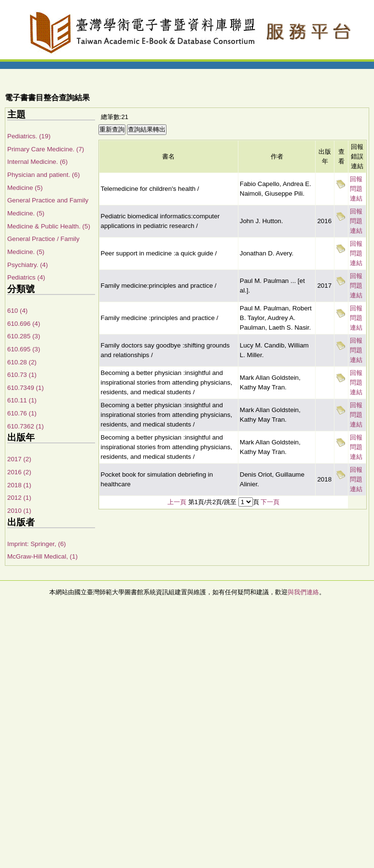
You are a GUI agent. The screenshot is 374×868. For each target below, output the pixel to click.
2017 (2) (19, 459)
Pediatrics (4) (26, 277)
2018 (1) (19, 485)
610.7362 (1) (26, 426)
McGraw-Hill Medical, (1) (42, 556)
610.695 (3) (24, 349)
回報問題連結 (356, 189)
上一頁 (177, 502)
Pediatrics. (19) (29, 136)
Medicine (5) (25, 188)
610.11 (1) (22, 400)
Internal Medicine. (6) (37, 162)
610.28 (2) (22, 362)
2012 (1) (19, 498)
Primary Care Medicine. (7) (46, 149)
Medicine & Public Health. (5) (49, 226)
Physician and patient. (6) (43, 175)
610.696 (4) (24, 324)
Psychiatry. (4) (28, 265)
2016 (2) (19, 472)
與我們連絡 (303, 592)
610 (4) (17, 311)
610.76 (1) (22, 413)
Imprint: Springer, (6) (36, 544)
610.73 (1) (22, 375)
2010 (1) (19, 511)
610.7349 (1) (26, 388)
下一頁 (270, 502)
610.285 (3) (24, 336)
